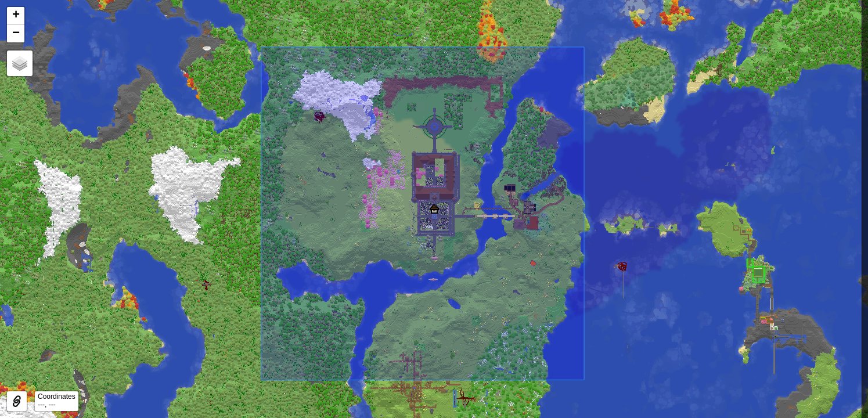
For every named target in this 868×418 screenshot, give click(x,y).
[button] (434, 209)
